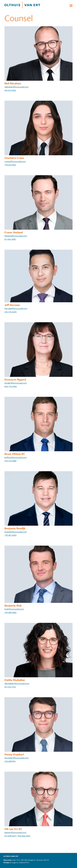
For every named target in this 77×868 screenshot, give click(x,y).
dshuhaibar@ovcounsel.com (17, 683)
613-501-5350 (10, 687)
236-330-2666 (10, 461)
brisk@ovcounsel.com (14, 609)
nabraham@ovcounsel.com (16, 87)
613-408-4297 (10, 836)
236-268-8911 (10, 761)
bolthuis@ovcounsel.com (16, 457)
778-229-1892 (10, 165)
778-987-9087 (11, 535)
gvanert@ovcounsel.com (15, 832)
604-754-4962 (11, 386)
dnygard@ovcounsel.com (16, 383)
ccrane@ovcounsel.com (15, 161)
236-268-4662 (10, 612)
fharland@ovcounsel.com (16, 236)
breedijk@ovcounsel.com (16, 532)
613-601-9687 (10, 239)
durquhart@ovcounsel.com (17, 758)
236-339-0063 (11, 312)
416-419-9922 (10, 90)
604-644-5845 (24, 836)
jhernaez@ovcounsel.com (16, 308)
